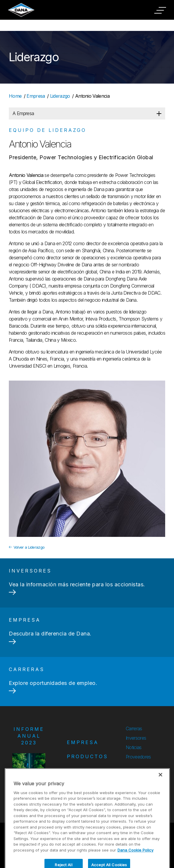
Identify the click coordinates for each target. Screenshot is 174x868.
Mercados (85, 771)
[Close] (160, 790)
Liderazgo (60, 96)
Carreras (134, 728)
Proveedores (138, 757)
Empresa (36, 96)
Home (15, 96)
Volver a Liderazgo (27, 547)
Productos (87, 756)
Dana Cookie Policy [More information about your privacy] (135, 865)
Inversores (136, 738)
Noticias (134, 747)
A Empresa (23, 113)
